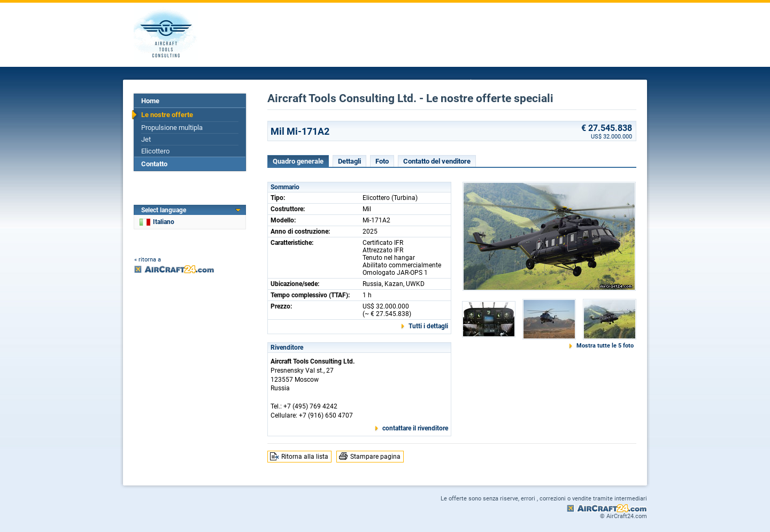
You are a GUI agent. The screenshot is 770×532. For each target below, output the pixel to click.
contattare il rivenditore (415, 428)
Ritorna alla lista (305, 457)
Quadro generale (298, 161)
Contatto (154, 164)
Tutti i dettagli (428, 326)
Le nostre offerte (167, 115)
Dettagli (349, 161)
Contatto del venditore (437, 161)
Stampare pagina (375, 457)
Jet (146, 139)
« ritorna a (148, 260)
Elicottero (155, 151)
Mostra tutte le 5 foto (605, 346)
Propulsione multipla (172, 128)
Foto (382, 161)
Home (150, 101)
